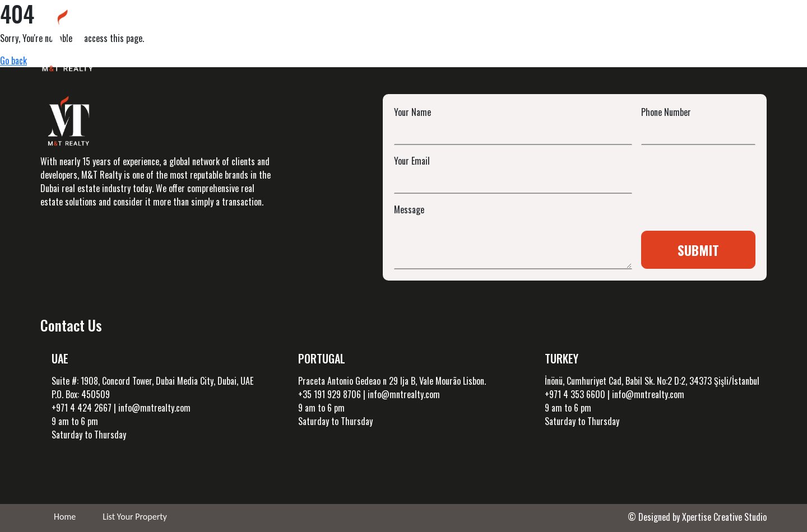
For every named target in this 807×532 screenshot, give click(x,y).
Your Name (412, 112)
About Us (663, 42)
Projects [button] (323, 42)
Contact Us (731, 42)
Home (266, 42)
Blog (608, 42)
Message (409, 209)
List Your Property (135, 517)
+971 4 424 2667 (82, 408)
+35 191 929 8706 (330, 394)
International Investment (522, 42)
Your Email (412, 161)
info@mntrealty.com (154, 408)
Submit (698, 250)
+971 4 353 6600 (575, 394)
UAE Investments (410, 42)
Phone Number (666, 112)
